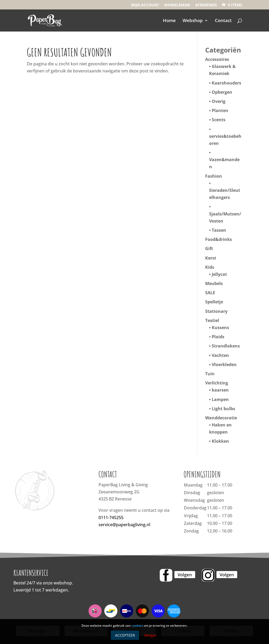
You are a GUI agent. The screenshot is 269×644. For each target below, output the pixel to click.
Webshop (193, 21)
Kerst (211, 258)
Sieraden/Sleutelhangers (225, 194)
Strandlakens (226, 346)
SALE (210, 293)
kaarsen (220, 390)
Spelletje (214, 302)
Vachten (220, 355)
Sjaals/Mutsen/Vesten (225, 217)
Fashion (214, 176)
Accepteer (125, 635)
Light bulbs (223, 409)
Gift (209, 249)
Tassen (219, 230)
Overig (219, 101)
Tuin (210, 374)
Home (169, 21)
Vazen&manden (224, 163)
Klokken (220, 441)
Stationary (216, 311)
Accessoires (217, 59)
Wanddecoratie (221, 418)
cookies (137, 625)
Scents (219, 120)
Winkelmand (177, 5)
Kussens (220, 328)
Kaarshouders (226, 83)
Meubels (214, 283)
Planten (220, 110)
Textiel (212, 320)
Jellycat (219, 274)
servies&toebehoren (225, 140)
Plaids (218, 337)
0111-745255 (111, 518)
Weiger (150, 635)
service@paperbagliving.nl (124, 525)
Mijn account (145, 5)
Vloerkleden (224, 365)
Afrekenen (206, 5)
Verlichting (217, 383)
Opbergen (222, 92)
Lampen (220, 399)
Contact (223, 21)
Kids (210, 267)
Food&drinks (219, 239)
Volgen (185, 575)
